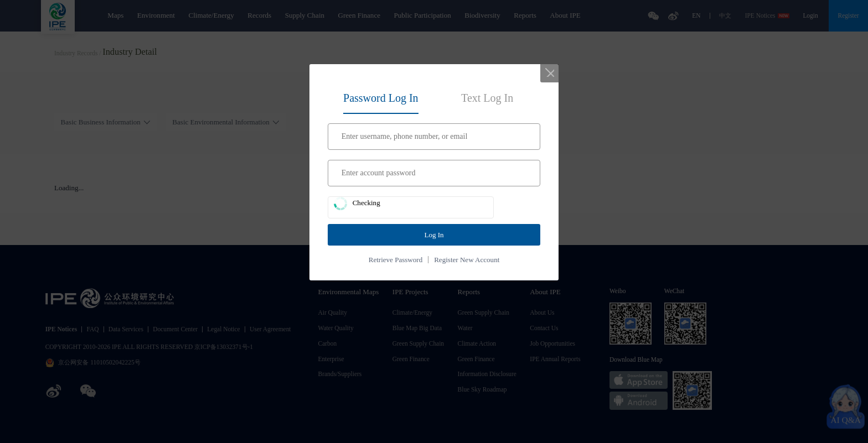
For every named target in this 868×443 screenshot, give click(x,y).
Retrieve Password (396, 260)
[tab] (381, 96)
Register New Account (467, 260)
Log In (434, 235)
